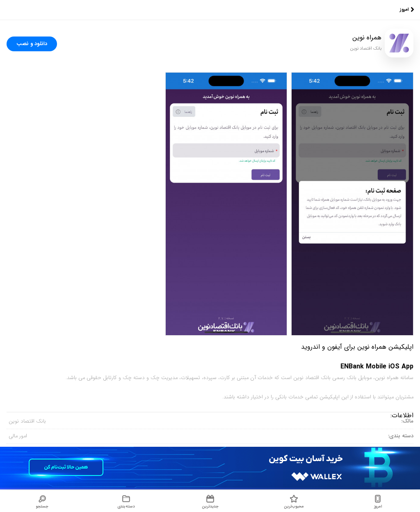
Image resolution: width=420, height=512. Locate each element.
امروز (408, 10)
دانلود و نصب (32, 44)
